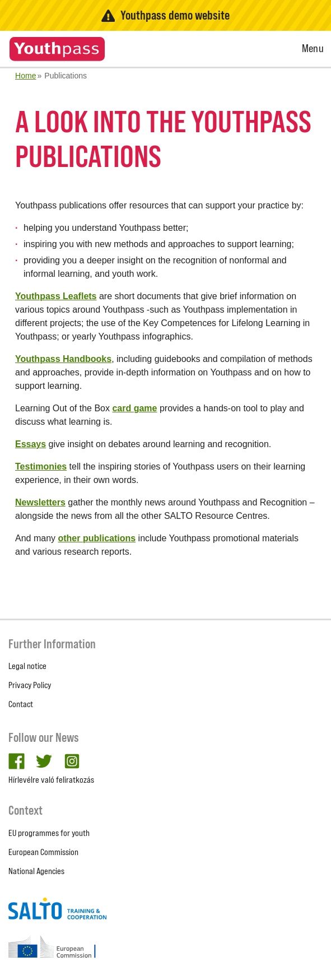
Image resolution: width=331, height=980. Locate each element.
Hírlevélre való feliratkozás (51, 780)
